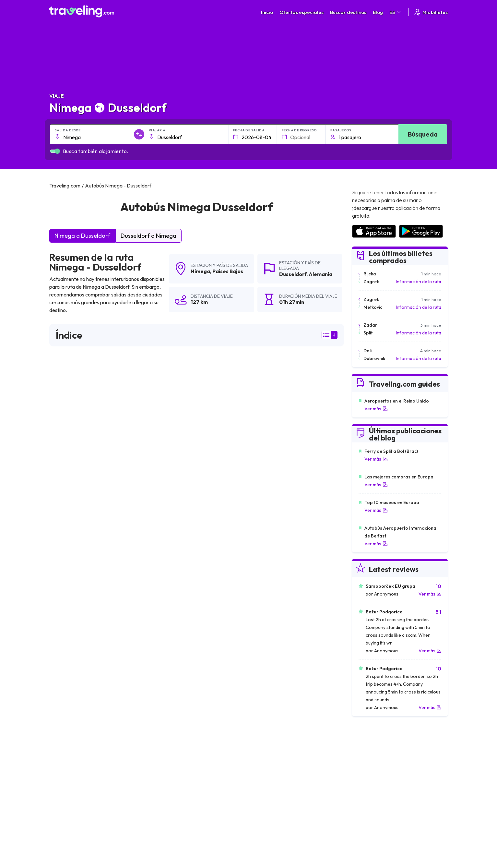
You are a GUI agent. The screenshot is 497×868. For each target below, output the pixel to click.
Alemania (320, 274)
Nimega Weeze (263, 602)
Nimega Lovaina (69, 690)
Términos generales (282, 760)
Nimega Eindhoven (72, 602)
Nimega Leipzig (68, 657)
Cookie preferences (283, 773)
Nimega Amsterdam (269, 613)
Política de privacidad (284, 766)
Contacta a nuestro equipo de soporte (107, 787)
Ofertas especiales (302, 12)
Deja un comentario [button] (307, 516)
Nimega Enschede (169, 657)
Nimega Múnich (166, 646)
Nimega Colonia (264, 657)
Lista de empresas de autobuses (390, 773)
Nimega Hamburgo (267, 679)
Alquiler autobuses (375, 780)
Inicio (267, 12)
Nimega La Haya (167, 602)
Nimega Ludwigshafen (76, 712)
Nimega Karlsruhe (71, 635)
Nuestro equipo (183, 773)
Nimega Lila (64, 679)
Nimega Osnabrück (267, 690)
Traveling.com (156, 838)
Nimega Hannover (71, 668)
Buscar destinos (348, 12)
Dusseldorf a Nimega (148, 236)
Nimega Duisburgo (72, 701)
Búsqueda (423, 134)
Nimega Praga (262, 624)
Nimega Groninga (168, 635)
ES (396, 12)
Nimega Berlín (67, 624)
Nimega (200, 271)
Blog (378, 12)
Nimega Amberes (71, 646)
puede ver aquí (112, 460)
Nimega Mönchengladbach (276, 668)
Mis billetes (431, 12)
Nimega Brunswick (267, 635)
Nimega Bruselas (70, 613)
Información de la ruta (419, 282)
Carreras (366, 760)
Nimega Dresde (166, 613)
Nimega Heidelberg (170, 690)
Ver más (376, 409)
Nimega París (163, 624)
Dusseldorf (293, 274)
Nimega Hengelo (167, 668)
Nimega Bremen (167, 679)
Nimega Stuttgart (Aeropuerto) (183, 701)
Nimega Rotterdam (267, 646)
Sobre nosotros (184, 766)
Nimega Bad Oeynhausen (275, 701)
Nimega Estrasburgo (269, 712)
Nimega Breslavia (168, 712)
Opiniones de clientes (379, 766)
